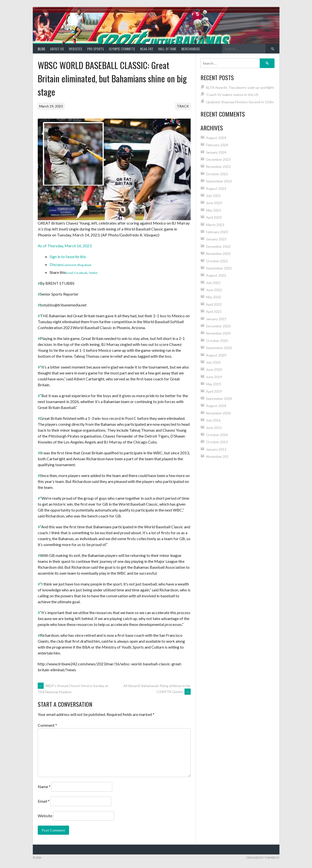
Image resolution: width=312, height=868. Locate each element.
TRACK (183, 106)
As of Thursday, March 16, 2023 (65, 246)
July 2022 (213, 283)
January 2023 (216, 239)
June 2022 (214, 290)
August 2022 (216, 275)
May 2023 (213, 210)
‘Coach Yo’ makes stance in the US (232, 95)
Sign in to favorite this (68, 257)
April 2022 (214, 304)
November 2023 (218, 167)
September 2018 (219, 399)
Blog (41, 49)
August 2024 (216, 138)
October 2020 (217, 341)
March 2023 (215, 225)
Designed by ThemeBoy (263, 858)
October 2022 (217, 261)
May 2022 (213, 297)
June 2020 (214, 369)
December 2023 (218, 159)
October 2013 (217, 442)
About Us (57, 49)
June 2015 (214, 428)
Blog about (84, 265)
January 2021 (216, 319)
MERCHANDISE (191, 49)
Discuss (56, 264)
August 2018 (216, 406)
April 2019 (214, 391)
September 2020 (219, 348)
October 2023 (217, 174)
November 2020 (218, 333)
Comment (69, 265)
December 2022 (218, 246)
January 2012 (216, 449)
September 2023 (219, 181)
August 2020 (216, 355)
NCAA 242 (147, 49)
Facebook (81, 273)
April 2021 (214, 311)
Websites (75, 49)
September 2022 (219, 268)
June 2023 (214, 203)
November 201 (217, 456)
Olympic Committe (122, 49)
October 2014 (217, 435)
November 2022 (218, 254)
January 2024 (216, 152)
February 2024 (217, 145)
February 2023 (217, 232)
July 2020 (213, 362)
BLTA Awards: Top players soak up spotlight (240, 87)
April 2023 (214, 217)
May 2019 (213, 384)
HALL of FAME (167, 49)
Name (44, 787)
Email (70, 273)
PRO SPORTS (95, 49)
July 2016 (213, 420)
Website (45, 816)
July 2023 (213, 196)
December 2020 (218, 326)
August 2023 (216, 188)
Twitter (93, 273)
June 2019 (214, 377)
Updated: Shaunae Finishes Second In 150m (240, 102)
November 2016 (218, 413)
